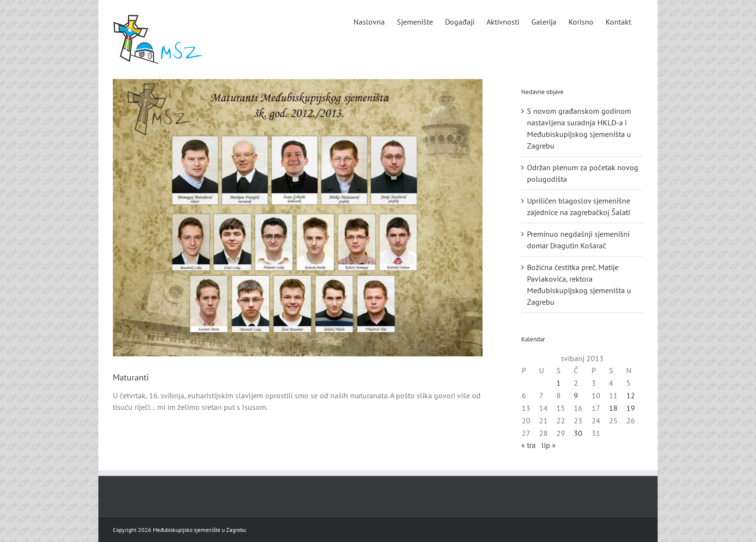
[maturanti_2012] (298, 218)
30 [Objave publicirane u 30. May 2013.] (578, 433)
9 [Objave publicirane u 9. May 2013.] (576, 395)
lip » (549, 445)
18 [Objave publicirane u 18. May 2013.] (613, 408)
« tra (528, 445)
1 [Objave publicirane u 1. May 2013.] (559, 383)
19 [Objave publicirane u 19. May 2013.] (631, 408)
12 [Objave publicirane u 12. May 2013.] (631, 395)
